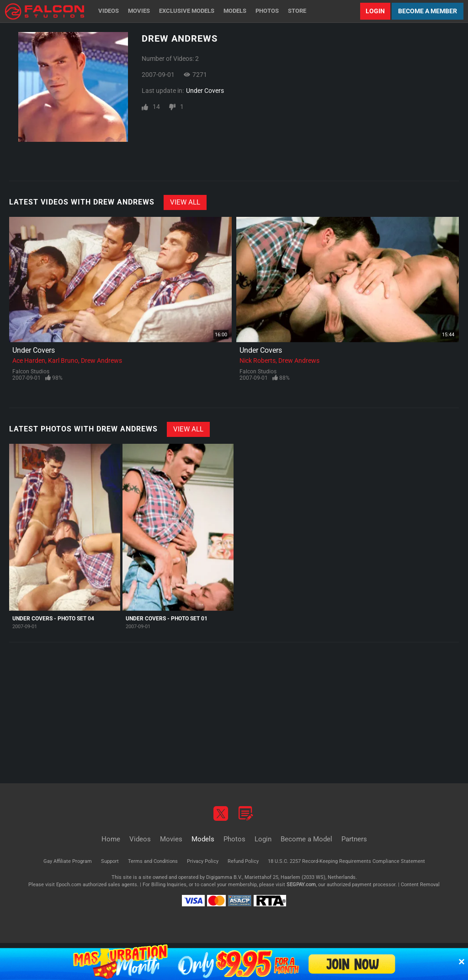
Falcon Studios (31, 372)
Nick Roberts (258, 361)
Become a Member (428, 11)
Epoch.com (69, 885)
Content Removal (420, 885)
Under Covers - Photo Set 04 (53, 619)
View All (185, 202)
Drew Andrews (101, 361)
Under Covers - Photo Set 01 (167, 619)
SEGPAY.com (301, 885)
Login (375, 11)
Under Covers (205, 91)
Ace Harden (29, 361)
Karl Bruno (63, 361)
